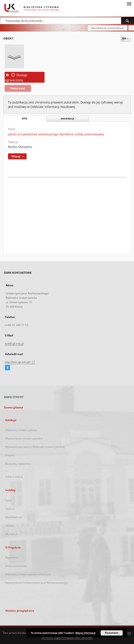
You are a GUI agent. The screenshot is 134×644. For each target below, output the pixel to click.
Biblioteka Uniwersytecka (21, 430)
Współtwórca (13, 517)
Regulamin (12, 557)
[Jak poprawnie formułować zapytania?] (131, 28)
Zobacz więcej (14, 477)
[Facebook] (7, 368)
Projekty (10, 455)
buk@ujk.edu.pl (14, 344)
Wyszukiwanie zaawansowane (108, 28)
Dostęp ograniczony (16, 77)
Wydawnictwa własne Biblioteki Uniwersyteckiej (35, 447)
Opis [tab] (24, 119)
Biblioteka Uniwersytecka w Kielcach (28, 574)
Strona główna (14, 407)
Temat (9, 526)
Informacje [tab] (68, 119)
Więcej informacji (85, 633)
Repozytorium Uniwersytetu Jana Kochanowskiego (37, 583)
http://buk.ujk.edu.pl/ (20, 362)
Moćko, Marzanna (20, 147)
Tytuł (8, 500)
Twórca (10, 509)
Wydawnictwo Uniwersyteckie (24, 438)
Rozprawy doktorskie (18, 464)
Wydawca (11, 534)
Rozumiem (112, 633)
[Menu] (129, 4)
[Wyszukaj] (128, 21)
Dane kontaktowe (16, 566)
